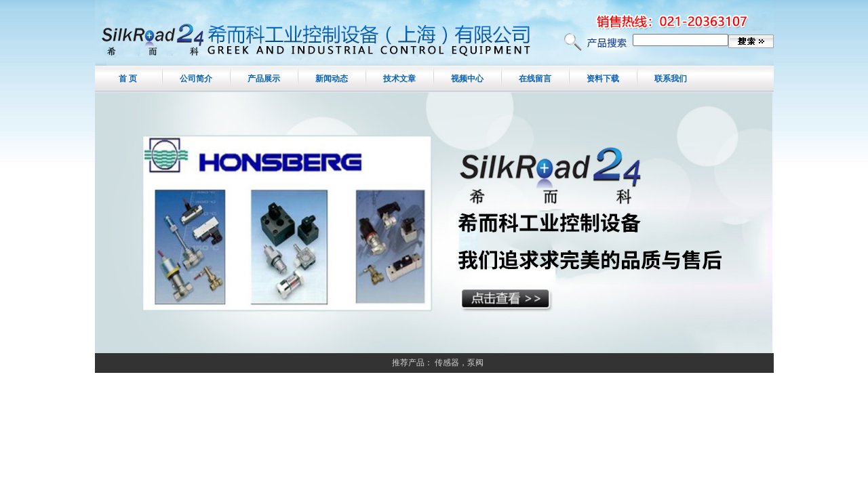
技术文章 (399, 79)
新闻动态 (332, 79)
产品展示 (264, 79)
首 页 (128, 79)
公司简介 (196, 79)
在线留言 (535, 79)
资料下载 (603, 79)
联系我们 (671, 79)
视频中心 (467, 79)
